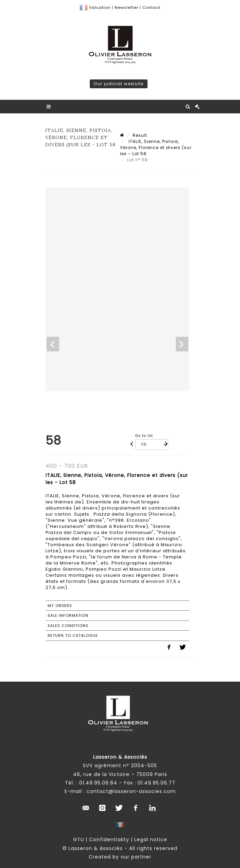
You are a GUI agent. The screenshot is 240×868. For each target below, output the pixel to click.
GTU (79, 839)
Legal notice (151, 839)
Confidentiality (109, 839)
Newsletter (126, 7)
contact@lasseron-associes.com (131, 791)
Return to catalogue (73, 635)
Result (140, 135)
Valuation (100, 7)
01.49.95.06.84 (98, 783)
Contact (151, 7)
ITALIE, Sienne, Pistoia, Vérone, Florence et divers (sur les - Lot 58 (156, 147)
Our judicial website (119, 84)
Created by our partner (120, 857)
